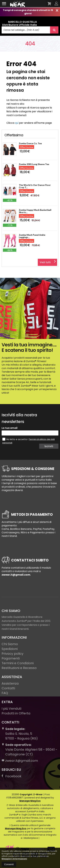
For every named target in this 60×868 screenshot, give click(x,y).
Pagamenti (11, 658)
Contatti (8, 688)
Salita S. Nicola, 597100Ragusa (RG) (20, 734)
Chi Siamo (10, 644)
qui (17, 123)
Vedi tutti (48, 261)
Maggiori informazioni (14, 859)
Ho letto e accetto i (16, 439)
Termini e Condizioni (18, 663)
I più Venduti (11, 709)
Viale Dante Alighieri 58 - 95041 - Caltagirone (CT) (29, 750)
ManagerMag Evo (30, 801)
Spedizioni (10, 649)
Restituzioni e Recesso (19, 668)
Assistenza (10, 683)
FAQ (5, 693)
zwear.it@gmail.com (20, 761)
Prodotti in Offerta (16, 713)
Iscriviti (49, 446)
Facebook (12, 776)
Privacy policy (12, 654)
